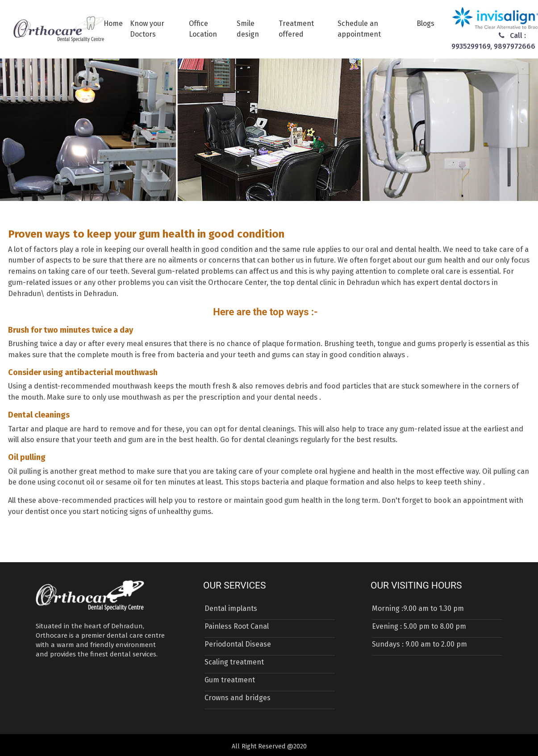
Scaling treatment (234, 662)
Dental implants (231, 608)
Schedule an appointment (359, 29)
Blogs (425, 23)
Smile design (248, 29)
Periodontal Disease (238, 644)
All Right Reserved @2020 (269, 746)
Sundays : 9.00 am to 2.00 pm (419, 644)
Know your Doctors (147, 29)
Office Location (203, 29)
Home (113, 23)
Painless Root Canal (237, 626)
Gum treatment (230, 680)
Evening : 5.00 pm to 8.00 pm (419, 626)
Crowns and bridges (238, 698)
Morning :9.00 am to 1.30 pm (418, 608)
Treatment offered (296, 29)
